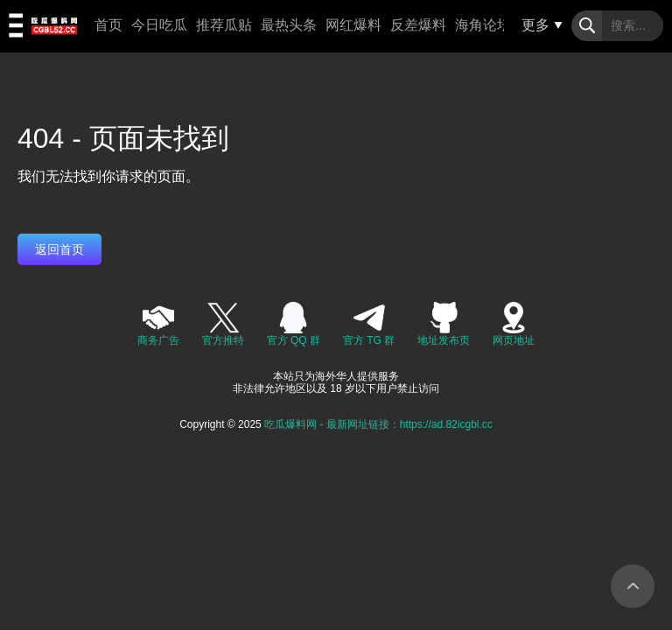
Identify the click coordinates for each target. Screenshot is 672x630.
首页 (108, 25)
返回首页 (59, 249)
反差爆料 (418, 25)
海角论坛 (483, 25)
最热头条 (289, 25)
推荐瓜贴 (224, 25)
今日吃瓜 (159, 25)
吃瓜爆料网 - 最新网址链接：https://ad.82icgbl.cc (378, 424)
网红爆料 (353, 25)
